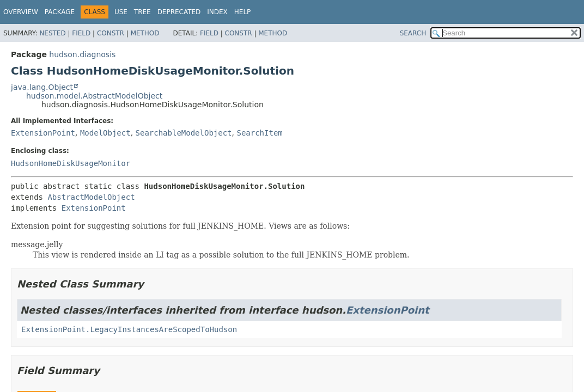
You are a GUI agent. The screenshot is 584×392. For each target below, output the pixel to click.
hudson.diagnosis (82, 54)
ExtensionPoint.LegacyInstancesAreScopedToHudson (129, 329)
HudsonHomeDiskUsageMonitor (71, 163)
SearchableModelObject (184, 133)
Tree (142, 12)
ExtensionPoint (43, 133)
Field (81, 33)
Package (60, 12)
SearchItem (259, 133)
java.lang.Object (42, 87)
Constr (111, 33)
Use (121, 12)
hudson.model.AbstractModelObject (94, 96)
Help (243, 12)
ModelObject (105, 133)
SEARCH (413, 33)
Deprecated (179, 12)
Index (217, 12)
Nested (52, 33)
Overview (21, 12)
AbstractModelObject (91, 197)
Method (145, 33)
